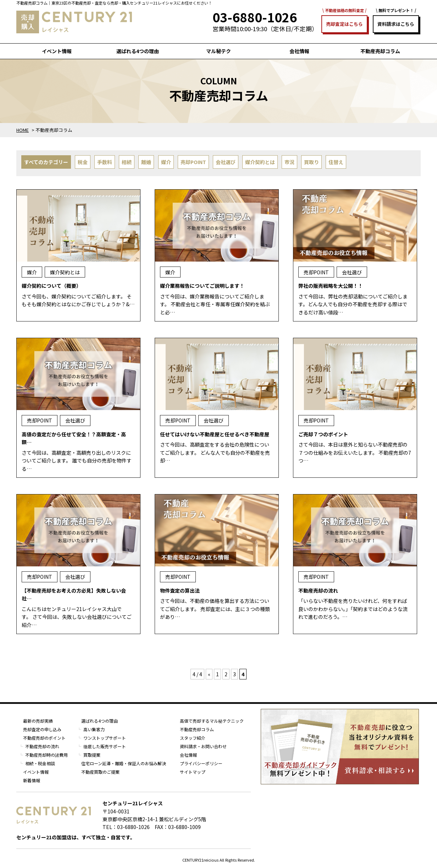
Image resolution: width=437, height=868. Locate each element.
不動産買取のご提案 (100, 772)
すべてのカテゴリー (46, 162)
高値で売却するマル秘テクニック (212, 721)
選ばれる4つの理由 (138, 51)
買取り (311, 162)
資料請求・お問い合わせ (203, 746)
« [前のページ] (209, 674)
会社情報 (299, 51)
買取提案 (92, 755)
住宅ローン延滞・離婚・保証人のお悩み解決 (124, 763)
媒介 (166, 162)
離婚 (146, 162)
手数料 (105, 162)
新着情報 (32, 780)
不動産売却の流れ (42, 746)
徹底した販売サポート (105, 746)
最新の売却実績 (38, 721)
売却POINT (193, 162)
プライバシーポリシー (201, 763)
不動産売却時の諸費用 (46, 755)
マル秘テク (218, 51)
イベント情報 (57, 51)
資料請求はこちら (396, 24)
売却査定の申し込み (42, 729)
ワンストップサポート (105, 738)
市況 (289, 162)
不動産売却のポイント (44, 738)
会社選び (226, 162)
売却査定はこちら (344, 24)
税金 (83, 162)
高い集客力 (94, 729)
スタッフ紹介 (193, 738)
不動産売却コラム (380, 51)
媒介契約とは (260, 162)
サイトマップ (193, 772)
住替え (336, 162)
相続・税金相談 (40, 763)
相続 (127, 162)
